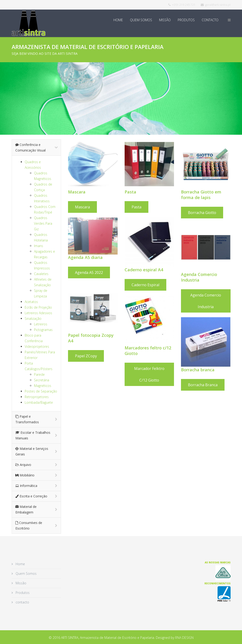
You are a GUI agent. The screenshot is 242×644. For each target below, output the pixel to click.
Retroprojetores (37, 397)
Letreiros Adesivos (38, 313)
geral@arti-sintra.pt (218, 5)
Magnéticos (43, 386)
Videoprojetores (37, 346)
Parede (39, 374)
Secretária (42, 380)
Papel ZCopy (86, 356)
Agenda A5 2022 (89, 272)
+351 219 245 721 (184, 5)
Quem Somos (141, 20)
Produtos (186, 20)
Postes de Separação (41, 391)
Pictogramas (43, 330)
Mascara (82, 207)
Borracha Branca (217, 385)
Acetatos (31, 302)
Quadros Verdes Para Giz (43, 223)
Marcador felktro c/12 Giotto (149, 374)
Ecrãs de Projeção (38, 307)
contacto (210, 20)
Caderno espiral (145, 285)
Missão (165, 20)
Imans (39, 246)
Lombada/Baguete (39, 402)
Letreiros (41, 324)
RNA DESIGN (184, 638)
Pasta (136, 207)
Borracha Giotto (216, 213)
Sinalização (33, 319)
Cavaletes (41, 274)
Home (118, 20)
